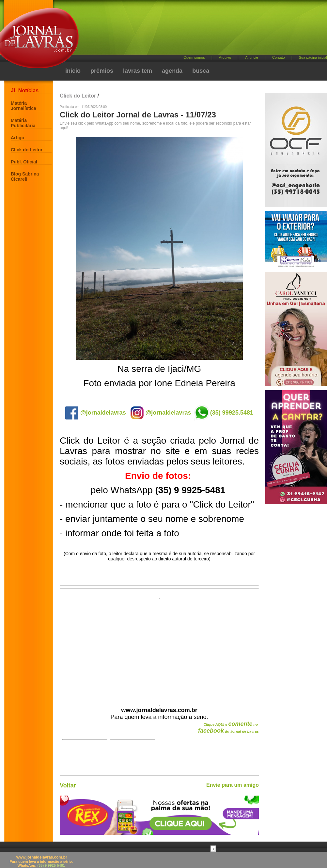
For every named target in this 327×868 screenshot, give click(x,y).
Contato (279, 57)
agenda (172, 71)
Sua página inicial (313, 57)
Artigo (17, 138)
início (73, 71)
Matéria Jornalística (23, 106)
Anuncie (252, 57)
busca (201, 71)
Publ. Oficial (24, 162)
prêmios (102, 71)
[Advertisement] (159, 649)
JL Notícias (25, 91)
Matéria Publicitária (23, 123)
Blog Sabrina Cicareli (25, 176)
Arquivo (225, 57)
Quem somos (194, 57)
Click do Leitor (27, 150)
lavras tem (138, 71)
